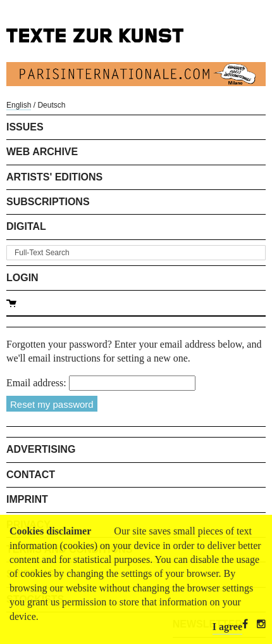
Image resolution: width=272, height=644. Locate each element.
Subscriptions (48, 202)
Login (22, 278)
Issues (25, 127)
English (19, 105)
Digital (26, 226)
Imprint (27, 499)
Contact (31, 475)
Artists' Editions (54, 177)
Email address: (36, 383)
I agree (227, 627)
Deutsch (51, 105)
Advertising (41, 449)
